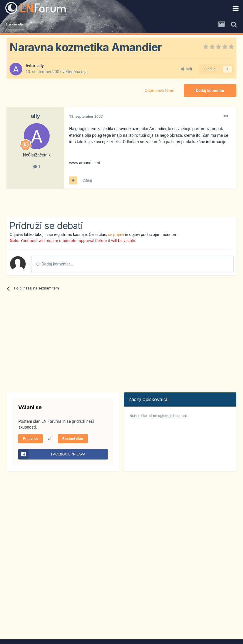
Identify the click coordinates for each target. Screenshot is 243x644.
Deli (186, 69)
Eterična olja (77, 72)
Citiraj (87, 180)
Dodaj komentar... (55, 264)
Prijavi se (30, 439)
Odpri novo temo (159, 91)
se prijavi (116, 235)
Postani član (73, 439)
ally (41, 66)
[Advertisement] (74, 203)
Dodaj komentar (210, 91)
